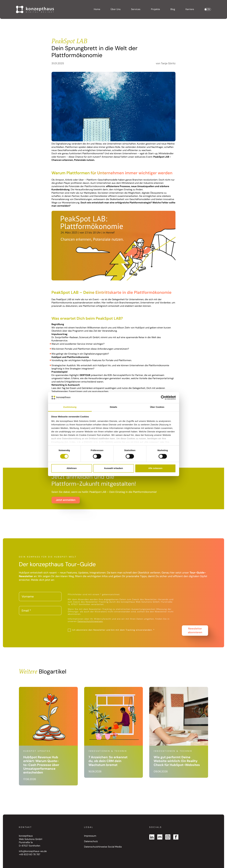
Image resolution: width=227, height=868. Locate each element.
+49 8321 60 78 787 (30, 855)
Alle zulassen (155, 468)
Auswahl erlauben (114, 468)
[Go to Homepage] (35, 9)
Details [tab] (114, 407)
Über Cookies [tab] (157, 407)
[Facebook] (176, 837)
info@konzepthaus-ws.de (33, 851)
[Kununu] (160, 837)
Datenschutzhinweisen (90, 621)
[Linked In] (152, 837)
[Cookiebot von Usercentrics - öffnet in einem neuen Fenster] (163, 398)
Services (136, 9)
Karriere (190, 9)
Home (97, 9)
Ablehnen (72, 468)
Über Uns (115, 9)
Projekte (155, 9)
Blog (173, 9)
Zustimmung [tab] (70, 407)
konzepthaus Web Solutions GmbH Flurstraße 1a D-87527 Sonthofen (31, 841)
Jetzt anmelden (66, 500)
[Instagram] (168, 837)
